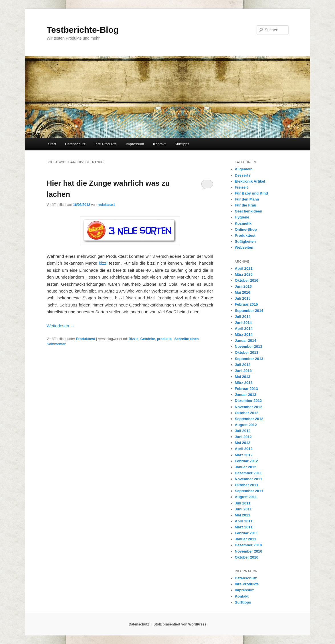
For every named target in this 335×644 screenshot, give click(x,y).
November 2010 (249, 551)
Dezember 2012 (248, 401)
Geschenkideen (249, 211)
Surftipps (182, 144)
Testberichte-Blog (83, 30)
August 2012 (246, 425)
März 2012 (244, 455)
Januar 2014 (246, 341)
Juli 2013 (243, 365)
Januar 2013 (246, 395)
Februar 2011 (246, 533)
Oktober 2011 (247, 485)
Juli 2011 (243, 503)
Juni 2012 (243, 437)
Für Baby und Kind (251, 193)
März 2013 (244, 383)
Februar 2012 (246, 461)
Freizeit (241, 187)
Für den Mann (247, 199)
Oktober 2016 (247, 280)
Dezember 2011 (248, 473)
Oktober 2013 (247, 352)
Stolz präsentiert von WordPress (180, 624)
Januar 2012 (246, 467)
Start (52, 144)
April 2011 (244, 521)
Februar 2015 (246, 304)
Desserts (243, 175)
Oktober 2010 (247, 557)
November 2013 (249, 346)
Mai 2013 (243, 377)
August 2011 (246, 497)
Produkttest (86, 339)
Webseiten (244, 247)
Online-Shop (246, 229)
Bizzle (133, 339)
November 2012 (249, 407)
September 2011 (249, 491)
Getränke (148, 339)
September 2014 (249, 311)
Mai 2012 (243, 443)
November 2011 (249, 479)
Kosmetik (243, 223)
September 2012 (249, 419)
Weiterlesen (61, 326)
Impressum (135, 144)
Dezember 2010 (248, 545)
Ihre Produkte (105, 144)
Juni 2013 (243, 371)
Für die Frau (246, 205)
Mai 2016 (243, 292)
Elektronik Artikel (250, 181)
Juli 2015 (243, 298)
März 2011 (244, 527)
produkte (164, 339)
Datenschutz (75, 144)
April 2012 (244, 449)
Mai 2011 (243, 515)
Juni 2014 (243, 323)
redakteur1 (106, 205)
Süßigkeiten (245, 241)
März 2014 (244, 335)
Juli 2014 (243, 317)
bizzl (103, 263)
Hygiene (242, 217)
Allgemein (244, 169)
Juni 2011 (243, 509)
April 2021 (244, 268)
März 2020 (244, 274)
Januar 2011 (246, 539)
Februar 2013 (246, 389)
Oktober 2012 (247, 413)
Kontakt (159, 144)
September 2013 (249, 359)
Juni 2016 (243, 286)
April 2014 (244, 329)
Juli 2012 (243, 431)
